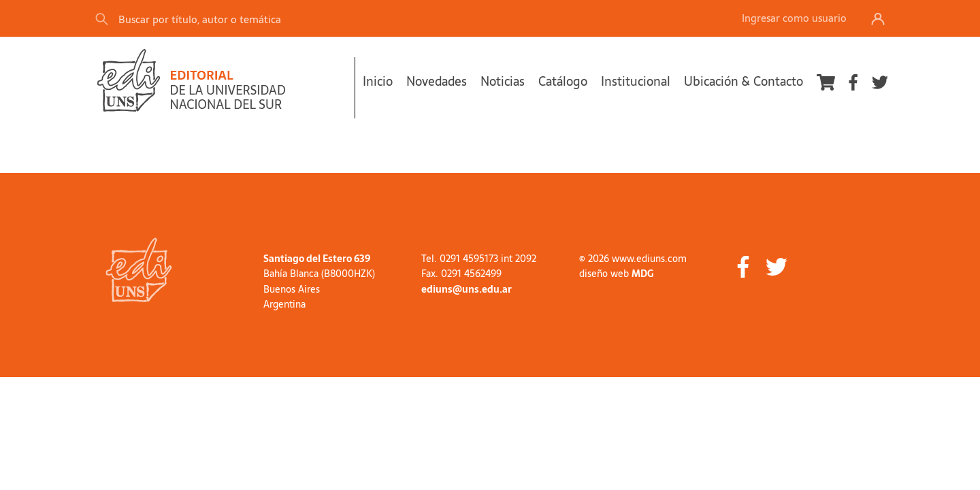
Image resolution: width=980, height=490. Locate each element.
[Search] (285, 19)
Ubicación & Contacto (744, 81)
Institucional (636, 81)
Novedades (437, 81)
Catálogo (563, 81)
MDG (642, 274)
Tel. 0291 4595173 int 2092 (479, 259)
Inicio (378, 81)
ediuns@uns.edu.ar (467, 289)
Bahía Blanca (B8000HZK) (319, 274)
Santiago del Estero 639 (317, 259)
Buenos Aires (292, 289)
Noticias (503, 81)
